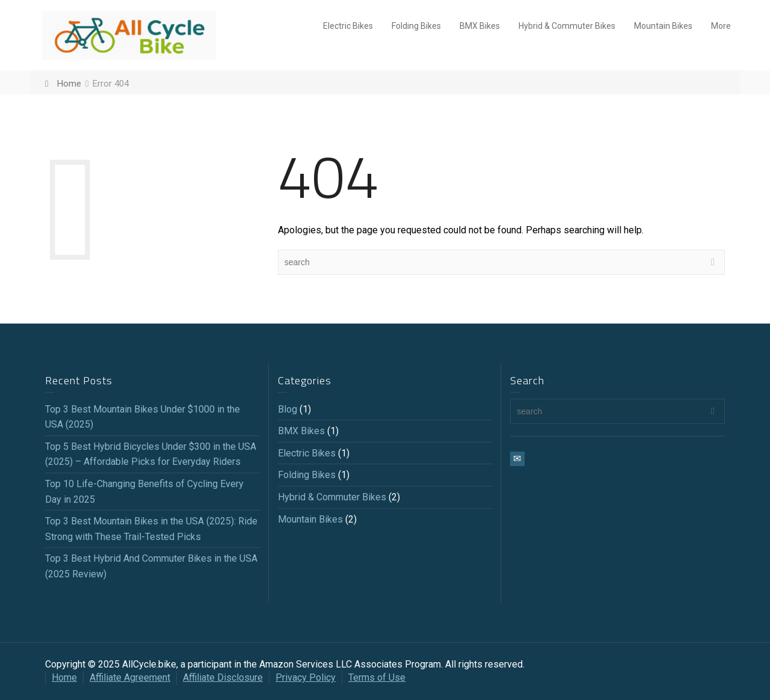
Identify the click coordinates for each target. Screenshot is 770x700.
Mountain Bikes (663, 26)
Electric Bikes (348, 26)
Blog (288, 409)
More (721, 26)
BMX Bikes (480, 26)
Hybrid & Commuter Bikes (567, 26)
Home (64, 677)
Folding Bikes (416, 26)
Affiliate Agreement (130, 677)
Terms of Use (377, 677)
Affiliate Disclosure (223, 677)
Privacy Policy (306, 677)
